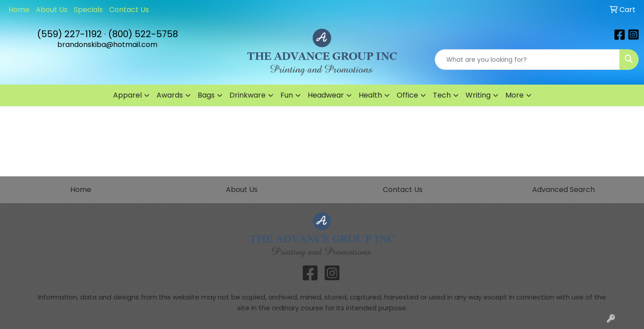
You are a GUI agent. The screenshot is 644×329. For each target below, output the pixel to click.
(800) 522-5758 (143, 34)
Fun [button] (287, 95)
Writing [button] (478, 95)
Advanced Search (563, 190)
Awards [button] (170, 95)
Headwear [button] (326, 95)
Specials (88, 10)
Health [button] (370, 95)
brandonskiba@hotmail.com (107, 45)
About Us (52, 10)
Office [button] (407, 95)
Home (19, 10)
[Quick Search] (527, 60)
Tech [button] (442, 95)
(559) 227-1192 (70, 34)
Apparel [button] (127, 95)
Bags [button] (206, 95)
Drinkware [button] (248, 95)
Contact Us (129, 10)
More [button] (515, 95)
